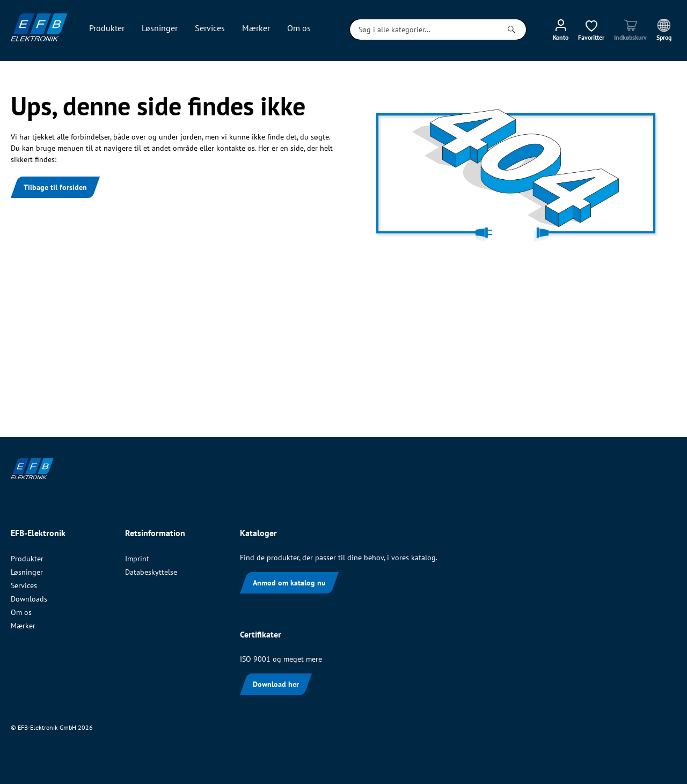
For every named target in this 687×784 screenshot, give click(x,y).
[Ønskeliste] (591, 30)
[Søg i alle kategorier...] (423, 30)
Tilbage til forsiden (55, 187)
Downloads (29, 599)
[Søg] (512, 30)
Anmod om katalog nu (289, 583)
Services (24, 585)
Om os (21, 612)
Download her (276, 684)
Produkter (27, 559)
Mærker (23, 626)
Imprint (137, 559)
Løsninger (27, 572)
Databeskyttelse (151, 572)
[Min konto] (561, 30)
